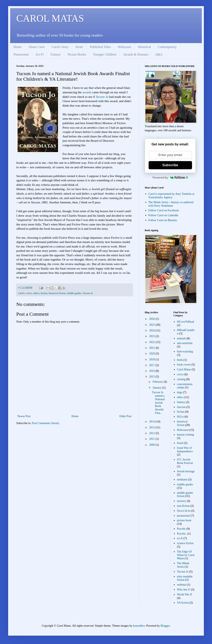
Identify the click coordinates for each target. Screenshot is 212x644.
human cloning (185, 435)
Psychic (181, 529)
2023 (152, 336)
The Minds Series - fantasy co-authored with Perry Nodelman (171, 204)
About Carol (36, 47)
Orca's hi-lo (184, 511)
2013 (152, 427)
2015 (152, 377)
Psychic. (182, 534)
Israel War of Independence (185, 450)
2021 (152, 348)
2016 (152, 371)
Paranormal (21, 54)
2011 (152, 439)
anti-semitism (185, 343)
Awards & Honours (136, 54)
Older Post (126, 416)
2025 (152, 325)
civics (29, 293)
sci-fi (180, 538)
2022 (152, 342)
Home (17, 47)
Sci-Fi (40, 54)
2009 (152, 445)
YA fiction (183, 603)
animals (181, 338)
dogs (180, 392)
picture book (184, 520)
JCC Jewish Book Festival (185, 461)
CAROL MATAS (50, 18)
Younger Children (105, 54)
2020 (152, 354)
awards (87, 92)
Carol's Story (60, 47)
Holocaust (124, 47)
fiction (44, 293)
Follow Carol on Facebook (164, 210)
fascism (181, 407)
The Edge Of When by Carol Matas (186, 555)
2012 (152, 433)
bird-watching (185, 352)
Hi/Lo (180, 417)
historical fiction (57, 293)
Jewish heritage (186, 471)
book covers (184, 365)
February (158, 382)
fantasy (181, 402)
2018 (152, 359)
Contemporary (167, 47)
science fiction (185, 543)
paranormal (183, 516)
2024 (152, 330)
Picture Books (77, 54)
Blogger (165, 626)
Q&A (159, 54)
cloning (181, 379)
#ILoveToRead (185, 322)
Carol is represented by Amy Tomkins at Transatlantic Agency (171, 196)
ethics (36, 293)
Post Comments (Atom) (46, 423)
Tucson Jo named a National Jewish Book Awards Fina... (158, 403)
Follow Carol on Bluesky (163, 220)
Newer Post (24, 416)
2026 (152, 319)
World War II (184, 594)
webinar (182, 585)
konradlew (139, 626)
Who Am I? (184, 590)
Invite (79, 47)
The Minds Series (183, 565)
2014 (152, 422)
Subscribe (170, 165)
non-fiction (183, 506)
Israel (180, 443)
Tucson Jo (103, 97)
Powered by (170, 177)
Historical (144, 47)
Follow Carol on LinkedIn (163, 215)
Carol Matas (184, 369)
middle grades (74, 293)
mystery (182, 501)
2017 (152, 365)
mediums (182, 480)
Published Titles (100, 47)
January (157, 388)
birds (180, 360)
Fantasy (56, 54)
